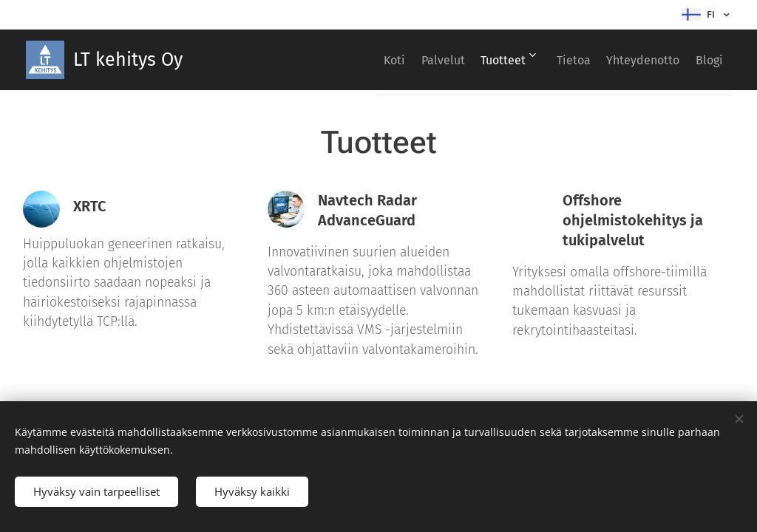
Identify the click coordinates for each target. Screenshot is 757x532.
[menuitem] (340, 60)
